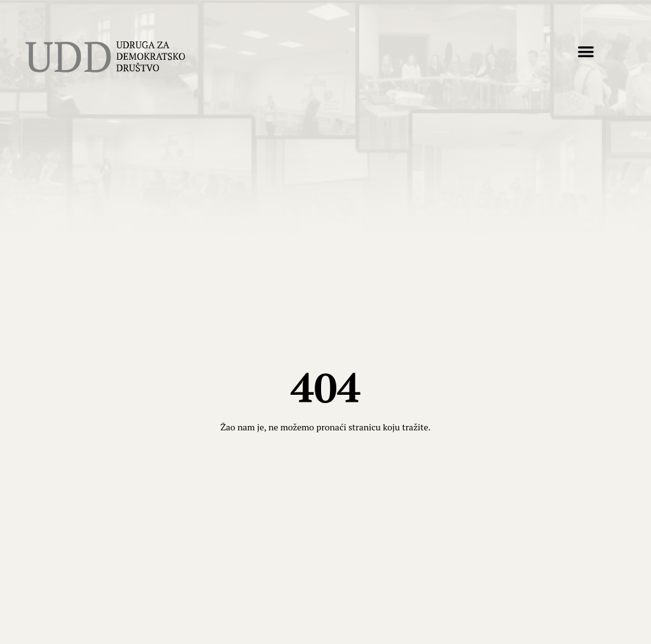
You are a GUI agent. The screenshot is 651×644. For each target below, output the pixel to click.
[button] (586, 51)
